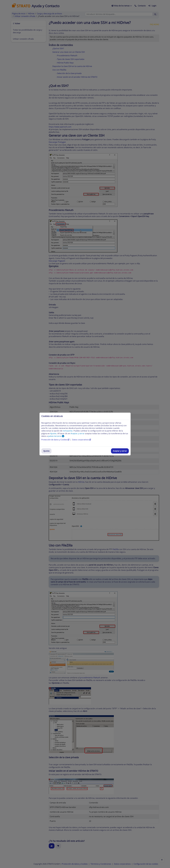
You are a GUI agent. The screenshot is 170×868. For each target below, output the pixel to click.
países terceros (56, 436)
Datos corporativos (82, 440)
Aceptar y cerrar (120, 451)
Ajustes (46, 451)
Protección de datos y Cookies (56, 440)
